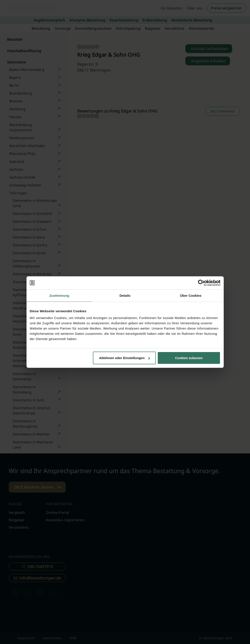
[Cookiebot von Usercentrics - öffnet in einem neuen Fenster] (201, 283)
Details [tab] (125, 295)
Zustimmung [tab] (59, 295)
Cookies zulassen (189, 358)
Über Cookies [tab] (191, 295)
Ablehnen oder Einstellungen (124, 358)
